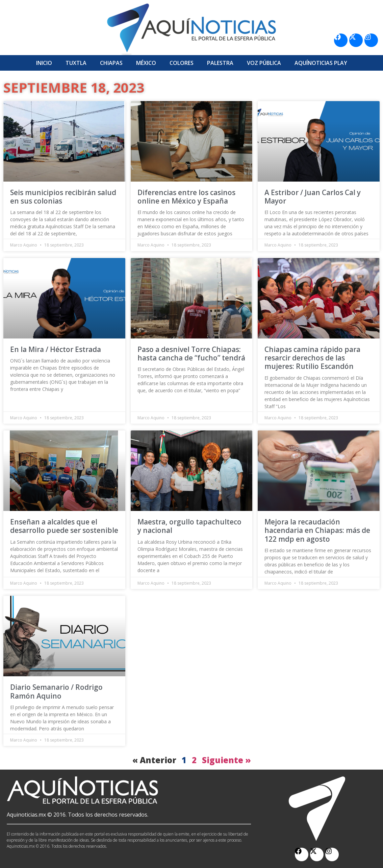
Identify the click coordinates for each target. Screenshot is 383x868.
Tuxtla (76, 63)
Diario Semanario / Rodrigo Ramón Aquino (56, 691)
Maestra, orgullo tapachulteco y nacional (189, 526)
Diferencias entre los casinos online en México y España (186, 197)
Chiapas (111, 63)
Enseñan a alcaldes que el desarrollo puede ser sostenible (64, 526)
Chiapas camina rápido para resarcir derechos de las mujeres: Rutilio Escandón (312, 358)
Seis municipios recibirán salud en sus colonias (63, 197)
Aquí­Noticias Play (321, 63)
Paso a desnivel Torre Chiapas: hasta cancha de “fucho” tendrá (191, 354)
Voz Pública (264, 63)
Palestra (220, 63)
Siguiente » (226, 760)
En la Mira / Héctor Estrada (56, 349)
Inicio (44, 63)
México (146, 63)
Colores (182, 63)
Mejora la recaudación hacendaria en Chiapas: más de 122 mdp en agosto (317, 530)
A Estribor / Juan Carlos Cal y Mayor (313, 197)
